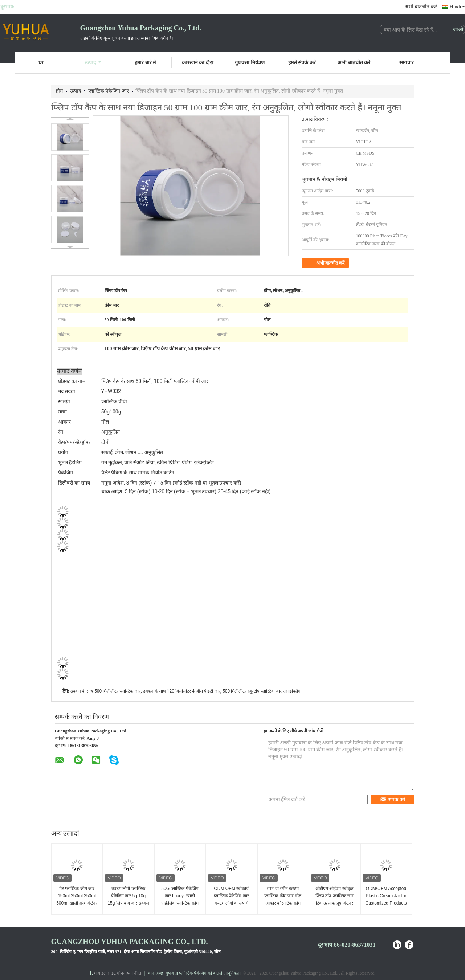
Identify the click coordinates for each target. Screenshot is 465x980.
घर (41, 63)
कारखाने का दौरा (198, 63)
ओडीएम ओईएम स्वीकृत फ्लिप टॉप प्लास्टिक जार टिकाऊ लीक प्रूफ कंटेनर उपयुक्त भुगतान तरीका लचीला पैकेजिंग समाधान (335, 903)
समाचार (407, 63)
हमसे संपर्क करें (302, 63)
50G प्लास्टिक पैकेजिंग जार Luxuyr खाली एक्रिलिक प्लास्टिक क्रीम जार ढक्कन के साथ (180, 899)
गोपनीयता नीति (129, 973)
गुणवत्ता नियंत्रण (250, 63)
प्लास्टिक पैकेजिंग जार (109, 91)
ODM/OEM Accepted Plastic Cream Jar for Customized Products (386, 896)
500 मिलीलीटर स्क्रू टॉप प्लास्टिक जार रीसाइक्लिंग (262, 691)
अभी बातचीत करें (421, 7)
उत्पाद (93, 63)
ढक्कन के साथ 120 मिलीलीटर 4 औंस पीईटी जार (182, 691)
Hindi (457, 7)
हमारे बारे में (145, 63)
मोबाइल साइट (103, 973)
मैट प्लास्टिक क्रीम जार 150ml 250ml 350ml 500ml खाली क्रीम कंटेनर (77, 896)
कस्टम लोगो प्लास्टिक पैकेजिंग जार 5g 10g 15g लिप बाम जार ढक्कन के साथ (128, 899)
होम (59, 91)
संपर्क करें (393, 799)
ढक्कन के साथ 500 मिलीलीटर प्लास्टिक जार (105, 691)
